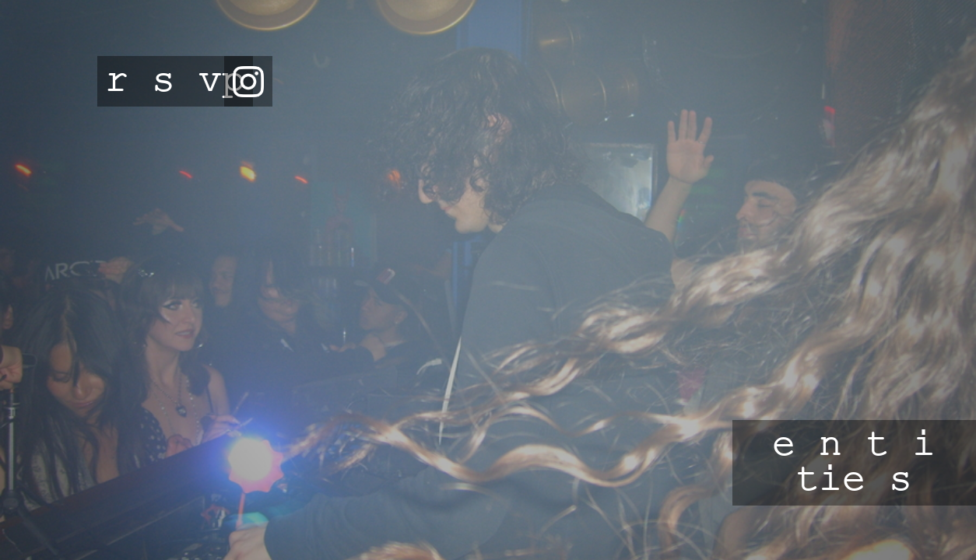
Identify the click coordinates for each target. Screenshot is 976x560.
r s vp (175, 81)
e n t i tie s (854, 463)
